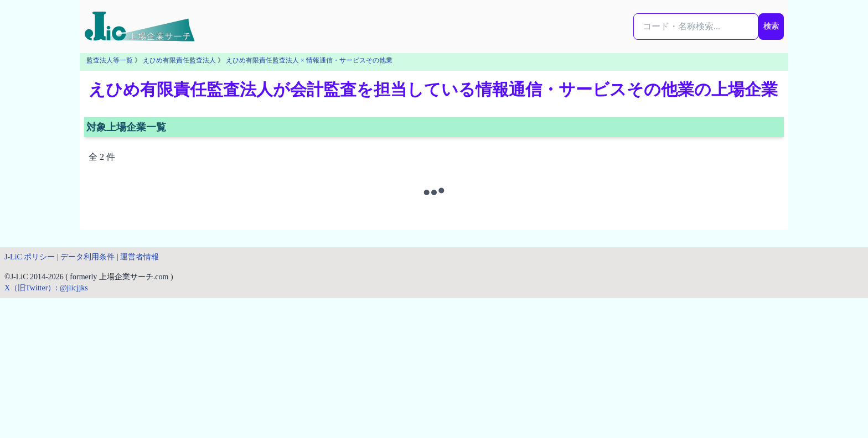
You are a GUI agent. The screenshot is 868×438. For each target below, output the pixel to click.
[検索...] (696, 27)
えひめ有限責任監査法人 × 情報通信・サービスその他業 (309, 60)
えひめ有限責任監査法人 (179, 60)
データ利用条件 (87, 257)
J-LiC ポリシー (30, 257)
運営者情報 (139, 257)
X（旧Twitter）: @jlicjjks (46, 288)
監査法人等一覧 (110, 60)
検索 (771, 26)
